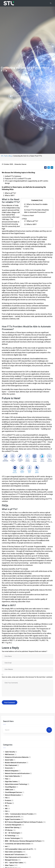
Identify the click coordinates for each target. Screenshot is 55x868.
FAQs (24, 462)
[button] (45, 411)
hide (41, 444)
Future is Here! (28, 459)
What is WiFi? (30, 468)
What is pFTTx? (31, 464)
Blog (10, 399)
